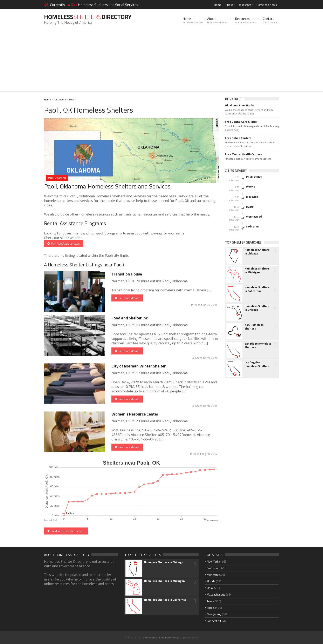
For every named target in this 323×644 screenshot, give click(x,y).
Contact (270, 20)
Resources (245, 5)
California (212, 568)
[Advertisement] (161, 62)
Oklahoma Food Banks (240, 105)
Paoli (72, 99)
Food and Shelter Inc (130, 318)
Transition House (127, 274)
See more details (127, 298)
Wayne (250, 187)
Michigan (212, 575)
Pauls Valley (254, 177)
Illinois (211, 608)
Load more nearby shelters (66, 531)
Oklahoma (60, 99)
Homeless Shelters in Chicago (257, 252)
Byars (250, 207)
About (229, 5)
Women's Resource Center (135, 414)
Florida (211, 581)
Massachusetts (216, 594)
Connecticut (214, 621)
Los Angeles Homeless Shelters (257, 364)
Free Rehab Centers (238, 138)
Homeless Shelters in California (257, 289)
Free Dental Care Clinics (241, 122)
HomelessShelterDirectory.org (161, 638)
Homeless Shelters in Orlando (257, 308)
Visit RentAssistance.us (64, 243)
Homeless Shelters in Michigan (257, 270)
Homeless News (267, 5)
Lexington (252, 226)
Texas (210, 601)
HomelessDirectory (88, 17)
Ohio (210, 588)
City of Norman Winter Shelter (139, 366)
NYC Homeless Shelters (254, 327)
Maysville (252, 197)
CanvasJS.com (212, 521)
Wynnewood (254, 217)
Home (218, 5)
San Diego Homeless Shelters (258, 345)
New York (213, 561)
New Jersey (214, 614)
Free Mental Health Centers (243, 154)
